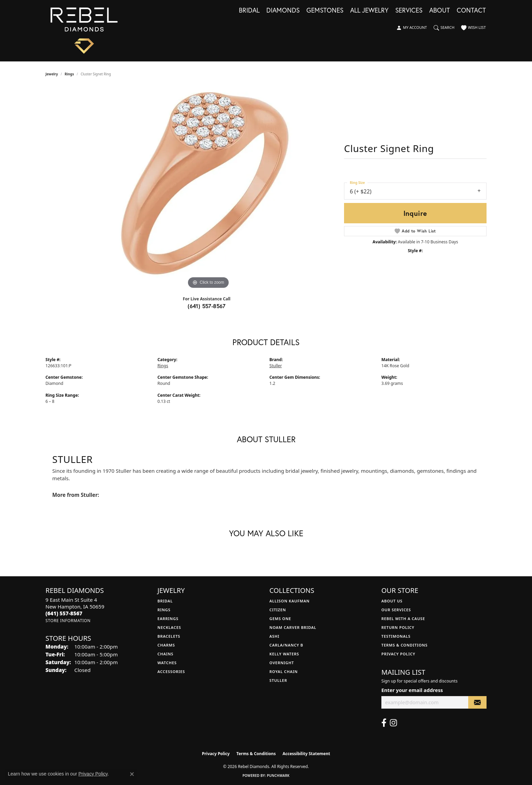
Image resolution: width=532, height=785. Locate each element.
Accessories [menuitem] (171, 671)
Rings (69, 74)
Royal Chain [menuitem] (283, 671)
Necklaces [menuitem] (169, 627)
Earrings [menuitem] (168, 619)
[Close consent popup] (132, 774)
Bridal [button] (249, 11)
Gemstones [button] (325, 11)
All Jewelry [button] (369, 11)
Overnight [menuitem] (282, 663)
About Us (392, 601)
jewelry (52, 74)
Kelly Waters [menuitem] (284, 654)
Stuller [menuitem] (278, 680)
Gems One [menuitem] (280, 619)
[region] (208, 189)
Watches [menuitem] (167, 663)
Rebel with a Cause (403, 619)
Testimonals (396, 636)
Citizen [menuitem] (278, 610)
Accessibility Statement (306, 754)
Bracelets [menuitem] (169, 636)
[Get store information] (68, 621)
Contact (471, 11)
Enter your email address (412, 690)
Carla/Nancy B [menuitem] (286, 645)
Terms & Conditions (404, 645)
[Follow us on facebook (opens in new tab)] (384, 723)
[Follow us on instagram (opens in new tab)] (393, 723)
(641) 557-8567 (207, 306)
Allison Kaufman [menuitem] (290, 601)
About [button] (440, 11)
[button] (412, 28)
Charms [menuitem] (166, 645)
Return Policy (398, 627)
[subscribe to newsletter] (477, 702)
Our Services (396, 610)
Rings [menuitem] (164, 610)
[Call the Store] (64, 613)
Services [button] (409, 11)
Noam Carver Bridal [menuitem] (293, 627)
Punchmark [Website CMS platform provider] (278, 775)
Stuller (276, 366)
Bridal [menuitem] (165, 601)
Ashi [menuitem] (274, 636)
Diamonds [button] (283, 11)
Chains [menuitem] (165, 654)
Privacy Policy (398, 654)
